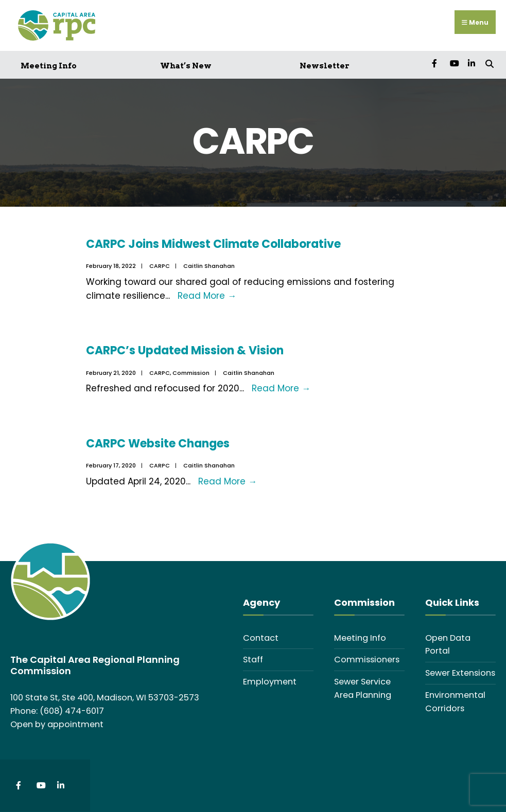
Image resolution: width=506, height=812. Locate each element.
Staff (253, 660)
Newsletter (325, 66)
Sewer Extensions (460, 673)
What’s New (186, 66)
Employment (270, 682)
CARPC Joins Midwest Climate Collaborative (213, 244)
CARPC (160, 266)
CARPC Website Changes (158, 444)
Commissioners (367, 660)
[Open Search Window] (489, 63)
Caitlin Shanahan (209, 266)
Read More (207, 296)
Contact (261, 638)
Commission (191, 373)
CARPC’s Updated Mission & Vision (185, 350)
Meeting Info (49, 66)
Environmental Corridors (455, 702)
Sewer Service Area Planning (363, 688)
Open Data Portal (448, 645)
